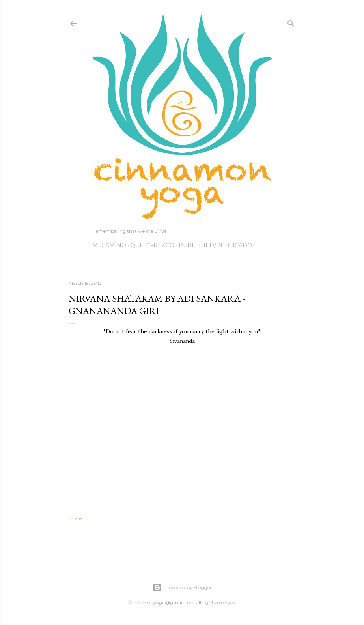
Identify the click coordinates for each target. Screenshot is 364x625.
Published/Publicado (215, 245)
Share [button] (75, 518)
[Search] (291, 22)
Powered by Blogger (182, 588)
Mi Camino (109, 245)
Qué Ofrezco (152, 245)
